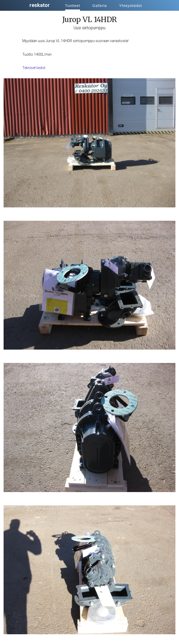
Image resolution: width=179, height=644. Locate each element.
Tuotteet (73, 6)
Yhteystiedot (130, 6)
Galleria (100, 6)
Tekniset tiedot (34, 68)
